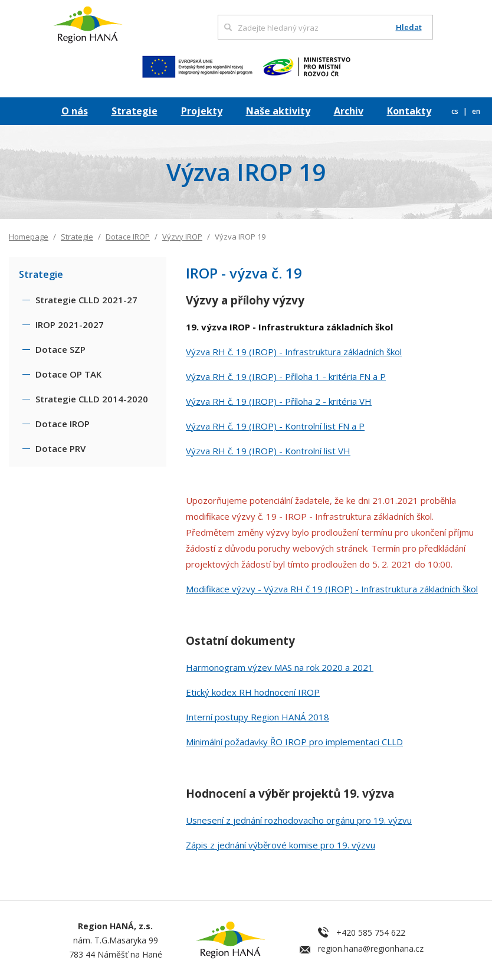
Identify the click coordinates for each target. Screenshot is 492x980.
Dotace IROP (128, 237)
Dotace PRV (60, 448)
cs (456, 111)
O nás (75, 111)
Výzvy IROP (182, 237)
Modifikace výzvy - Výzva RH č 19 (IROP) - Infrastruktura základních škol (332, 589)
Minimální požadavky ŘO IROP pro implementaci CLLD (294, 742)
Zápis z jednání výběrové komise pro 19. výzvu (281, 845)
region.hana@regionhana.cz (371, 948)
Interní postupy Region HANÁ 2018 (258, 717)
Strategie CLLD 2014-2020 (92, 399)
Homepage (29, 237)
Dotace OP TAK (68, 374)
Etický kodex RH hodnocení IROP (253, 692)
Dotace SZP (60, 349)
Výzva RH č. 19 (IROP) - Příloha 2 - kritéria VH (279, 401)
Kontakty (409, 111)
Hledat (409, 27)
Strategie (135, 111)
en (476, 111)
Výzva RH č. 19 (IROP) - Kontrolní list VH (268, 451)
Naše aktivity (278, 111)
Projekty (202, 111)
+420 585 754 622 (371, 933)
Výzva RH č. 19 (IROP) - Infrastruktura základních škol (294, 352)
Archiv (349, 111)
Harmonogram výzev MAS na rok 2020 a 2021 (280, 667)
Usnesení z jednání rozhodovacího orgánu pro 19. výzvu (299, 820)
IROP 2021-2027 (70, 325)
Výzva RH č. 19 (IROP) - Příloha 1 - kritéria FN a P (286, 376)
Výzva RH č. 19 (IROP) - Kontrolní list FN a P (275, 426)
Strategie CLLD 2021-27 (86, 300)
